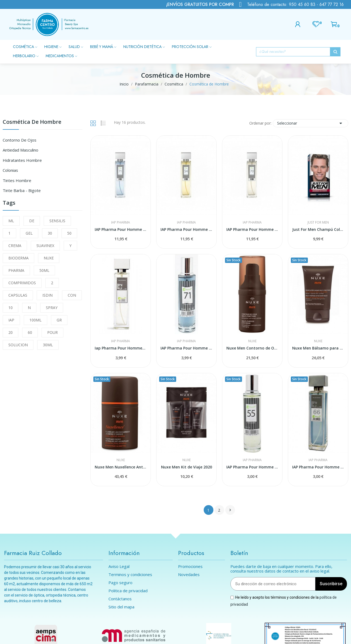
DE (32, 221)
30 (50, 233)
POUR (52, 332)
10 (11, 308)
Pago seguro (120, 583)
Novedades (189, 575)
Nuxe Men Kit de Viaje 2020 (187, 467)
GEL (29, 233)
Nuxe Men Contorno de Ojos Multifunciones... (252, 348)
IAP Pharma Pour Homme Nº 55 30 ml (252, 467)
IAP (11, 320)
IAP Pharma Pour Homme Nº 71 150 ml (121, 229)
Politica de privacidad (128, 591)
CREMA (15, 246)
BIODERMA (18, 258)
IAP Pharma (121, 222)
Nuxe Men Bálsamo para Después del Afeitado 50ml (318, 348)
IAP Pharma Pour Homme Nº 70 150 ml (252, 229)
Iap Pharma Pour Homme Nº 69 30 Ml (121, 348)
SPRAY (52, 308)
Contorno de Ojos (20, 140)
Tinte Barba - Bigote (22, 190)
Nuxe (252, 341)
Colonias (10, 170)
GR (59, 320)
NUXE (49, 258)
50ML (44, 270)
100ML (35, 320)
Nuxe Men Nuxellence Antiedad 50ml (121, 467)
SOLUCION (18, 345)
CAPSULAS (18, 295)
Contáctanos (120, 599)
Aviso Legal (119, 566)
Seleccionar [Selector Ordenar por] (311, 123)
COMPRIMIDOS (22, 283)
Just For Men (318, 222)
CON (72, 295)
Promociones (190, 566)
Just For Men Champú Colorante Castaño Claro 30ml (318, 229)
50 (69, 233)
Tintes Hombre (17, 180)
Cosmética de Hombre (32, 122)
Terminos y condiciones (130, 575)
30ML (48, 345)
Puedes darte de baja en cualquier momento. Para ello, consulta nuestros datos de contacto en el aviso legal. (281, 569)
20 (11, 332)
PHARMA (16, 270)
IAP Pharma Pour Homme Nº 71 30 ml (186, 348)
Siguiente (230, 510)
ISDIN (47, 295)
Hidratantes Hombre (22, 160)
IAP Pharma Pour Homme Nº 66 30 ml (318, 467)
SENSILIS (57, 221)
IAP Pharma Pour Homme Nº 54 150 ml (186, 229)
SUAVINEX (45, 246)
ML (11, 221)
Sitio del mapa (121, 607)
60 (30, 332)
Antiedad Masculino (21, 150)
